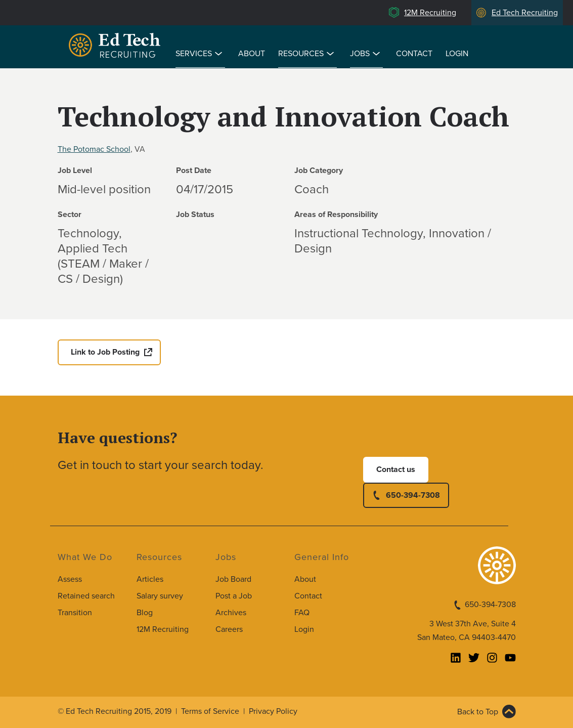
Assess (70, 579)
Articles (150, 579)
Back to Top (478, 712)
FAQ (302, 613)
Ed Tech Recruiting (525, 13)
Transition (75, 613)
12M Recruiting (430, 13)
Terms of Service (210, 711)
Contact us (396, 469)
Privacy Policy (273, 711)
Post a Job (234, 596)
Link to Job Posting (105, 352)
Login (457, 54)
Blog (145, 613)
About (252, 54)
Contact (414, 54)
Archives (231, 613)
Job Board (233, 579)
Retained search (86, 596)
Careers (229, 629)
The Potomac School (94, 149)
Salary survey (160, 596)
